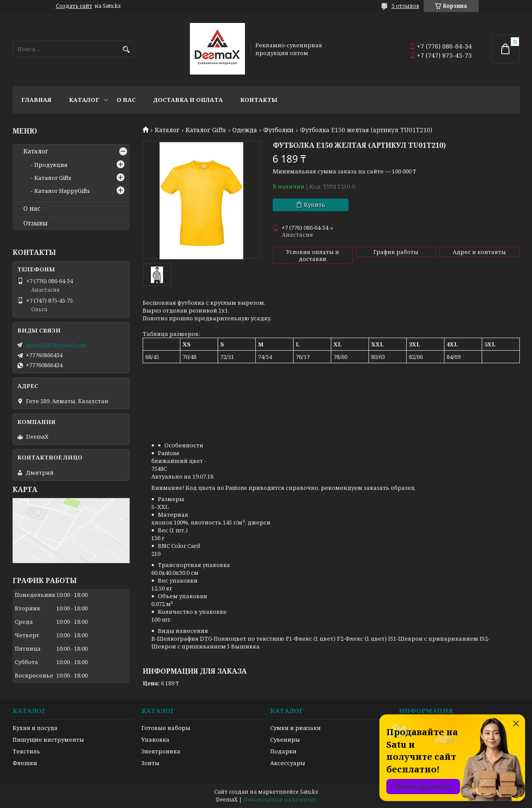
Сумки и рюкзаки (295, 728)
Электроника (161, 751)
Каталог (84, 100)
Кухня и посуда (35, 728)
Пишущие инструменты (48, 740)
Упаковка (155, 740)
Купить (315, 205)
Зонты (150, 763)
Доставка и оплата (188, 100)
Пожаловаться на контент (280, 800)
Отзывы (36, 223)
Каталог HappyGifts (62, 191)
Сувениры (285, 740)
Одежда (245, 130)
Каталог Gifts (206, 130)
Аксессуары (288, 763)
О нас (126, 100)
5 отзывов (405, 6)
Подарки (283, 751)
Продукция (51, 165)
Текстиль (26, 751)
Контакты (259, 100)
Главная (36, 100)
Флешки (25, 763)
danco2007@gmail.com (56, 345)
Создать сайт (74, 6)
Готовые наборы (166, 728)
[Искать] (126, 50)
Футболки (278, 130)
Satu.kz (309, 792)
